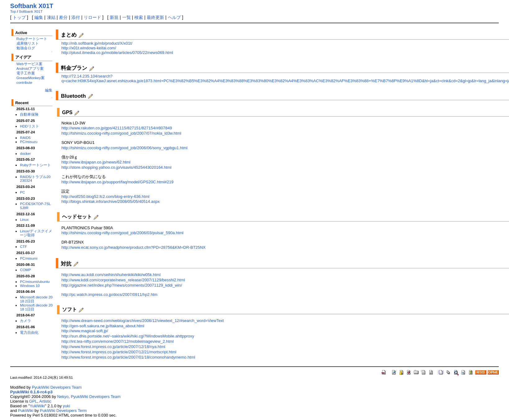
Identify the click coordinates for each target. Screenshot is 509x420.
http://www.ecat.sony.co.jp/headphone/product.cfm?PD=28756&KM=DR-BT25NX (134, 247)
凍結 (51, 17)
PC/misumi (29, 258)
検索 (139, 17)
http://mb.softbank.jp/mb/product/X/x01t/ (97, 43)
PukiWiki (26, 411)
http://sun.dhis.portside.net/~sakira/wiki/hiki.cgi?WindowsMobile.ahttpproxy (128, 336)
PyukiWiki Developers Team (57, 387)
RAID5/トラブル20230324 (35, 179)
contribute (24, 82)
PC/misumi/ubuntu (35, 281)
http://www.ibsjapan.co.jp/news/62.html (96, 162)
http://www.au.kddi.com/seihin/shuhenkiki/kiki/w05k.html (111, 275)
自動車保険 (29, 114)
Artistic (45, 401)
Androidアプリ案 (30, 68)
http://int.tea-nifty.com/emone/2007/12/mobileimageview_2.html (118, 341)
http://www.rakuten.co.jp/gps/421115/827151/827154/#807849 (117, 128)
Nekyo (63, 397)
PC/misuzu (29, 142)
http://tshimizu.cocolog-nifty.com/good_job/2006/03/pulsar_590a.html (123, 233)
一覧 (127, 17)
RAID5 (25, 138)
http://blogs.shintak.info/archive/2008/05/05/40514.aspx (111, 201)
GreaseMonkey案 (31, 78)
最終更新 (155, 17)
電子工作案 (26, 73)
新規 (114, 17)
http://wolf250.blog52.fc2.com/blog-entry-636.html (105, 197)
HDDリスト (29, 126)
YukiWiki (37, 406)
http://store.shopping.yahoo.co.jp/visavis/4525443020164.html (116, 167)
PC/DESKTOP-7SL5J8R (35, 206)
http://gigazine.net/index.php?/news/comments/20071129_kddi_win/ (122, 285)
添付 (76, 17)
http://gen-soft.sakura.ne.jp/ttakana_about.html (103, 326)
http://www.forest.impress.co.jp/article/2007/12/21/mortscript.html (119, 352)
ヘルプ (174, 17)
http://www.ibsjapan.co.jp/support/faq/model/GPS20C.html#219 (117, 182)
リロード (92, 17)
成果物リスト (28, 43)
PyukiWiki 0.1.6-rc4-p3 (31, 392)
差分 (63, 17)
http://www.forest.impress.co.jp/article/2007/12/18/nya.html (113, 347)
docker (25, 153)
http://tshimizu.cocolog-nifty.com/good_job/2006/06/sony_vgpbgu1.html (125, 148)
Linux (24, 219)
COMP (25, 270)
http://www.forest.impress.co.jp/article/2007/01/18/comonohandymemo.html (128, 357)
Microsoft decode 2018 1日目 (36, 307)
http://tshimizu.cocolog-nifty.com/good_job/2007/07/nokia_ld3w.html (121, 133)
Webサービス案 (29, 64)
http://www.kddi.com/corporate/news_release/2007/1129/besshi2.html (123, 280)
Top (13, 11)
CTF (23, 246)
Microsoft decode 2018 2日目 (36, 299)
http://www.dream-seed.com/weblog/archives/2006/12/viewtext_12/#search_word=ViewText (143, 321)
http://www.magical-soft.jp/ (85, 331)
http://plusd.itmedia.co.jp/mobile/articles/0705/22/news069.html (117, 53)
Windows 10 (30, 286)
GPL (33, 401)
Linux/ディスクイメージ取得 (36, 233)
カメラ (25, 321)
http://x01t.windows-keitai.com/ (89, 48)
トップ (19, 17)
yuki (67, 406)
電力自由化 (29, 332)
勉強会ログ (26, 48)
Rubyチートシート (32, 39)
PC (22, 192)
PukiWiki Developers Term (63, 411)
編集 (39, 17)
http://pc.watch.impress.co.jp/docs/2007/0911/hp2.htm (109, 295)
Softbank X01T (32, 6)
